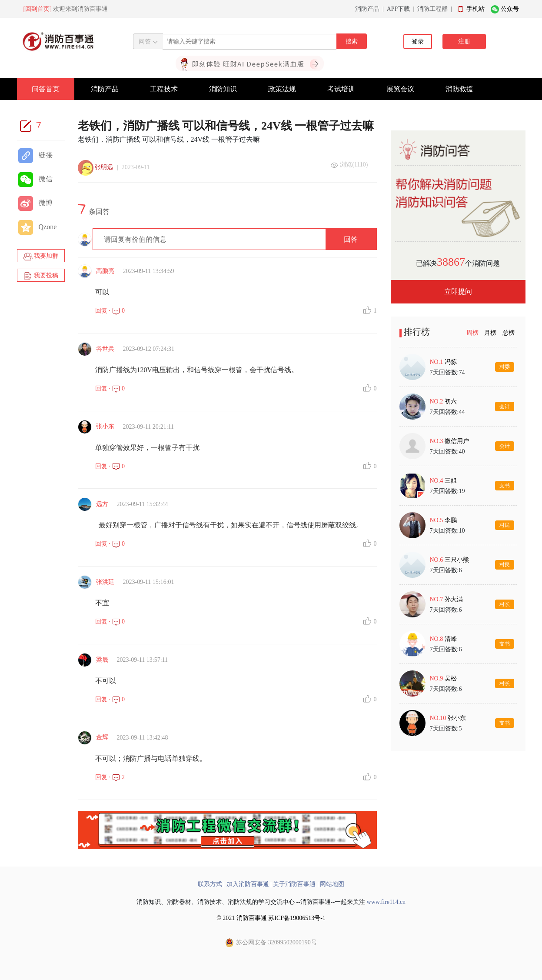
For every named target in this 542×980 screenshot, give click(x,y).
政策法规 (282, 89)
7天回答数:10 (447, 531)
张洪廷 (105, 582)
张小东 (105, 426)
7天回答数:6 (446, 570)
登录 (418, 42)
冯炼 (451, 362)
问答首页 (46, 89)
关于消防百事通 (294, 884)
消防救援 (459, 89)
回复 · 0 (110, 311)
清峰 (451, 639)
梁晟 (102, 660)
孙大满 (454, 599)
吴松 (451, 678)
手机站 (475, 9)
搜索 (352, 42)
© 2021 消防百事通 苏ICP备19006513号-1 (271, 918)
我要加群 (41, 257)
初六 (451, 402)
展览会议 (400, 89)
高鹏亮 (105, 271)
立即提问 (458, 292)
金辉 (102, 737)
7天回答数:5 (446, 728)
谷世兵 (105, 349)
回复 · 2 (110, 777)
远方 (102, 504)
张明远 (104, 167)
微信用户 (457, 441)
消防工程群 (432, 9)
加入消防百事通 (248, 884)
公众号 (510, 9)
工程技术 (164, 89)
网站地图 (332, 884)
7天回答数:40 (447, 452)
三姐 (451, 481)
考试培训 (341, 89)
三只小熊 (457, 560)
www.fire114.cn (386, 902)
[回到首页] (38, 9)
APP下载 (399, 9)
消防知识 (223, 89)
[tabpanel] (458, 545)
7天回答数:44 (447, 412)
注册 (464, 42)
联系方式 (210, 884)
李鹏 (451, 520)
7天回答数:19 (447, 491)
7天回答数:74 (447, 372)
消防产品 (367, 9)
